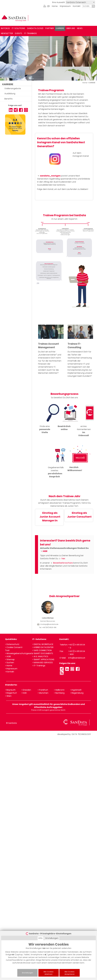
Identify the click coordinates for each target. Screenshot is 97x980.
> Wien (8, 696)
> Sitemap (10, 659)
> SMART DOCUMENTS (43, 653)
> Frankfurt (43, 690)
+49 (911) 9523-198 (49, 627)
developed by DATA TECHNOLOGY (74, 734)
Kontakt (77, 6)
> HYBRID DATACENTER (43, 647)
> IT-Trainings (39, 666)
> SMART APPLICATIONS (43, 659)
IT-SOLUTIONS (18, 28)
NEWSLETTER (7, 33)
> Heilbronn (59, 690)
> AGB (8, 656)
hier (62, 559)
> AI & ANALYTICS (40, 656)
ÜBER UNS (71, 28)
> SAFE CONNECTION (42, 650)
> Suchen (10, 663)
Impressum (65, 6)
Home (55, 6)
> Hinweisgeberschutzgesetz (19, 653)
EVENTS (19, 33)
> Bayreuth (10, 690)
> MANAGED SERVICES (43, 663)
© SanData (11, 723)
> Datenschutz (12, 644)
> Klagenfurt (11, 693)
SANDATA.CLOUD (35, 28)
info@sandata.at (77, 658)
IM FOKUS (5, 28)
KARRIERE (60, 28)
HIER (44, 551)
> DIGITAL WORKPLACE (43, 644)
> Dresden (26, 690)
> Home (9, 666)
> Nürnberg (59, 693)
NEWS (80, 28)
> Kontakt (10, 672)
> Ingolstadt (76, 690)
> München (43, 693)
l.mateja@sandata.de (48, 624)
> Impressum (11, 669)
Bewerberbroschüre (62, 563)
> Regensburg (77, 693)
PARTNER (50, 28)
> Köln (24, 693)
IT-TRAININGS (30, 33)
